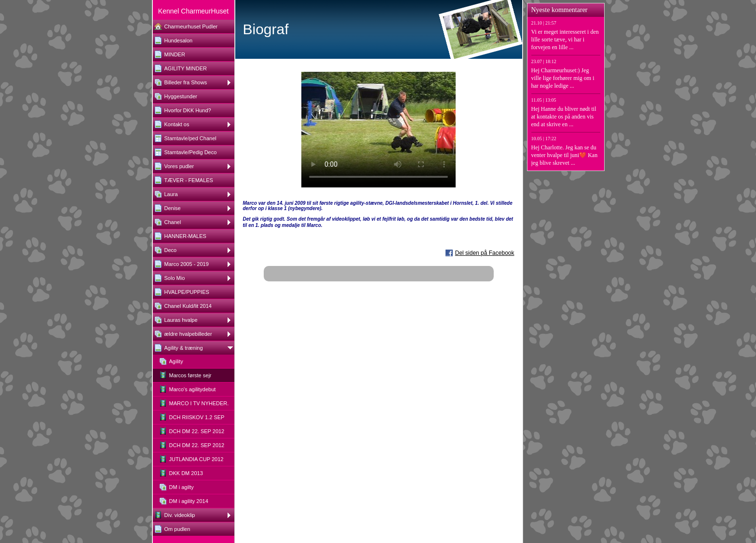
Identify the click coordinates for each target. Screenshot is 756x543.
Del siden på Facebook (485, 253)
